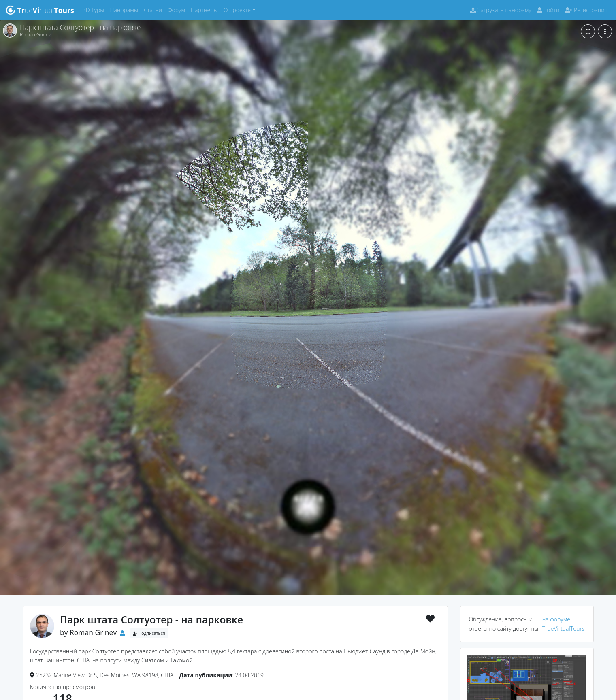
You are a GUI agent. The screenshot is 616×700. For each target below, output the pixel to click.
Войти (548, 10)
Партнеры (206, 10)
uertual (40, 10)
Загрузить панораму (501, 10)
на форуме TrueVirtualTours (564, 624)
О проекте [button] (237, 10)
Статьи (154, 10)
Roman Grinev (93, 632)
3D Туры (95, 10)
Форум (178, 10)
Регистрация (586, 10)
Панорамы (125, 10)
